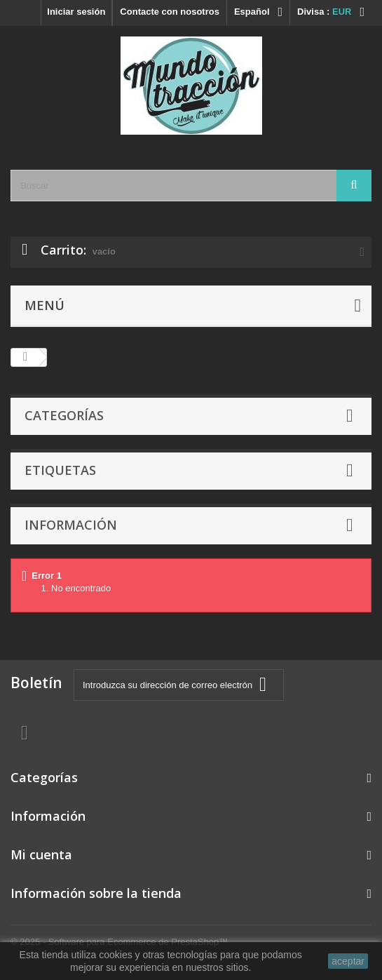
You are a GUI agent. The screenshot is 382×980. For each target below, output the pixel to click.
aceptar (348, 961)
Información (71, 525)
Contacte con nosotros (170, 12)
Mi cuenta (41, 854)
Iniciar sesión (76, 12)
